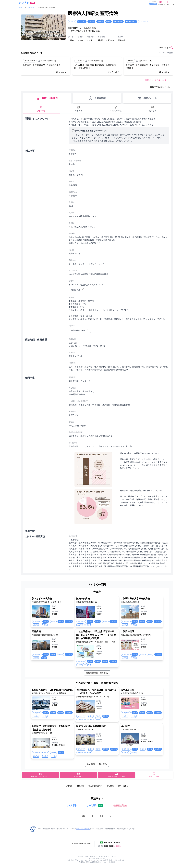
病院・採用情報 (47, 98)
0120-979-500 (112, 842)
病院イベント (147, 98)
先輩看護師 (97, 98)
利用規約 (80, 786)
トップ (21, 8)
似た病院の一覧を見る (97, 764)
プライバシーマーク (83, 829)
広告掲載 (110, 786)
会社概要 (69, 786)
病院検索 (31, 8)
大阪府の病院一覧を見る (97, 673)
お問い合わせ (123, 786)
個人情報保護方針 (95, 786)
